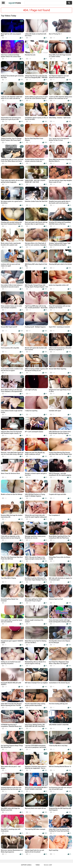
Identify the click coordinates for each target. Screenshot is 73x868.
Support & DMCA (26, 865)
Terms (38, 865)
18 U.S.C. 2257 (48, 865)
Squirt (15, 3)
